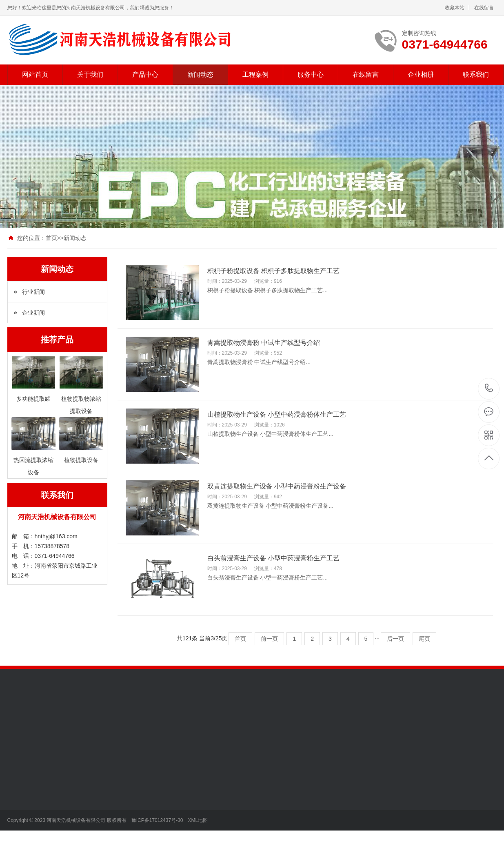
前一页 (269, 639)
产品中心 (145, 74)
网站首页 (35, 74)
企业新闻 (33, 313)
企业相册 (421, 74)
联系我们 (476, 74)
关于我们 (90, 74)
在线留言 (484, 8)
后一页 (395, 639)
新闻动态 (200, 74)
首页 (51, 238)
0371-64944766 (489, 389)
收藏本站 (455, 8)
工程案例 (255, 74)
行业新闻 (33, 292)
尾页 (424, 639)
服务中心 (311, 74)
